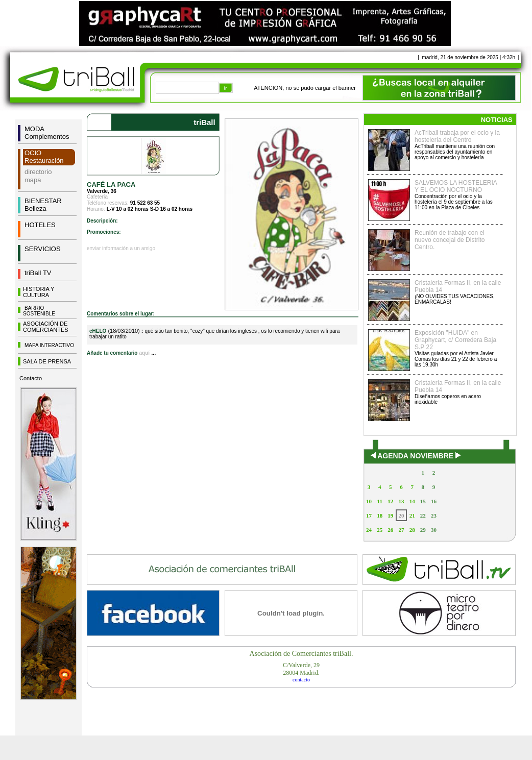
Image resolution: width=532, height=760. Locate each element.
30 (434, 530)
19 (390, 516)
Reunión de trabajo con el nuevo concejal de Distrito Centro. (450, 240)
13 (401, 501)
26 (390, 530)
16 (434, 501)
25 (380, 530)
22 (423, 516)
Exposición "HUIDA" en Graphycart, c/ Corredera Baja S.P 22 (455, 340)
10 (369, 501)
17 (369, 516)
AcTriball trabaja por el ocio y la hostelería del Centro (457, 136)
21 (412, 516)
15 (423, 501)
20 (401, 516)
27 (401, 530)
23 (434, 516)
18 (380, 516)
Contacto (31, 378)
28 (412, 530)
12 (390, 501)
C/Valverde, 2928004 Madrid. (301, 669)
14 (412, 501)
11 (380, 501)
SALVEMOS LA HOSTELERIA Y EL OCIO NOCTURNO (456, 186)
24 (369, 530)
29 (423, 530)
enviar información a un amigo (121, 248)
